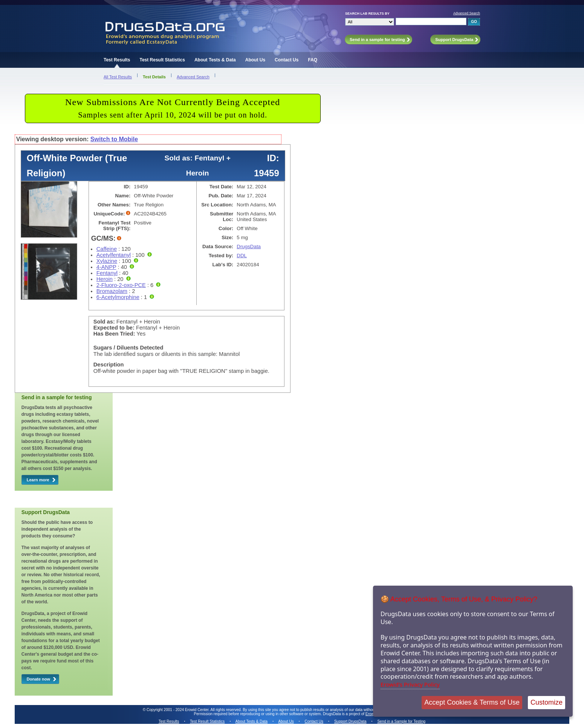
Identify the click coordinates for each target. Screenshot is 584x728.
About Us (255, 60)
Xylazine (107, 261)
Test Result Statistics (162, 60)
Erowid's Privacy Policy (410, 684)
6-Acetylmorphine (118, 297)
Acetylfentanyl (114, 255)
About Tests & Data (215, 60)
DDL (242, 256)
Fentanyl (107, 273)
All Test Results (118, 77)
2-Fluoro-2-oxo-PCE (121, 285)
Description (109, 365)
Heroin (105, 279)
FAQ (313, 60)
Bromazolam (112, 291)
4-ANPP (106, 267)
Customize (547, 702)
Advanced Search (467, 13)
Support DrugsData (350, 721)
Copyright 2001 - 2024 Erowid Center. (178, 710)
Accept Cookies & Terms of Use (472, 702)
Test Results (117, 60)
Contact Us (287, 60)
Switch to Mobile (114, 139)
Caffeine (107, 249)
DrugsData (249, 246)
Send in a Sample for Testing (401, 721)
